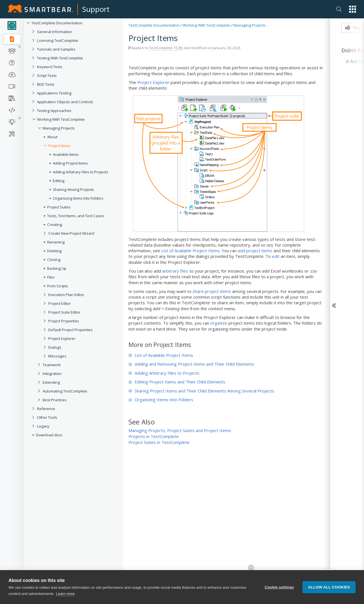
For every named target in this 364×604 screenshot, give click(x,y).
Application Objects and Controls (65, 102)
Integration (52, 374)
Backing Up (57, 268)
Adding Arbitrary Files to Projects (80, 172)
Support (96, 9)
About (52, 137)
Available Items (66, 154)
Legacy (43, 426)
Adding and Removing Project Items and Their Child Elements (191, 364)
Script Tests (47, 75)
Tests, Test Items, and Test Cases (76, 216)
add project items (255, 251)
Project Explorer (62, 338)
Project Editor (60, 303)
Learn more (65, 594)
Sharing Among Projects (73, 189)
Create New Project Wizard (71, 233)
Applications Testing (54, 93)
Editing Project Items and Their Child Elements (177, 382)
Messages (57, 356)
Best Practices (55, 400)
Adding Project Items (70, 163)
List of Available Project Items (190, 251)
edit (276, 256)
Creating (55, 225)
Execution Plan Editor (66, 295)
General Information (55, 32)
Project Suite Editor (64, 312)
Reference (46, 409)
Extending (51, 382)
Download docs (49, 435)
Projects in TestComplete (154, 436)
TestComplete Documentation (57, 23)
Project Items (59, 146)
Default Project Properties (70, 330)
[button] (353, 9)
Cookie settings (279, 587)
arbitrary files (175, 271)
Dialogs (55, 347)
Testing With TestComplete (60, 58)
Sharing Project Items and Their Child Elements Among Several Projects (201, 391)
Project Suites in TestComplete (159, 442)
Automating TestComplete (65, 391)
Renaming (56, 242)
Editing (59, 181)
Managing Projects (59, 128)
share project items (212, 291)
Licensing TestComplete (58, 40)
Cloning (54, 260)
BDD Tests (46, 84)
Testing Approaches (54, 111)
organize (219, 323)
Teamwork (52, 365)
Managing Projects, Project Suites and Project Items (180, 430)
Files (51, 277)
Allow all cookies (329, 587)
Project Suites (59, 207)
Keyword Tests (50, 67)
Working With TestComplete (61, 119)
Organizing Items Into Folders (78, 198)
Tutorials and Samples (56, 49)
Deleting (54, 251)
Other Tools (47, 417)
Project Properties (64, 321)
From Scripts (58, 286)
